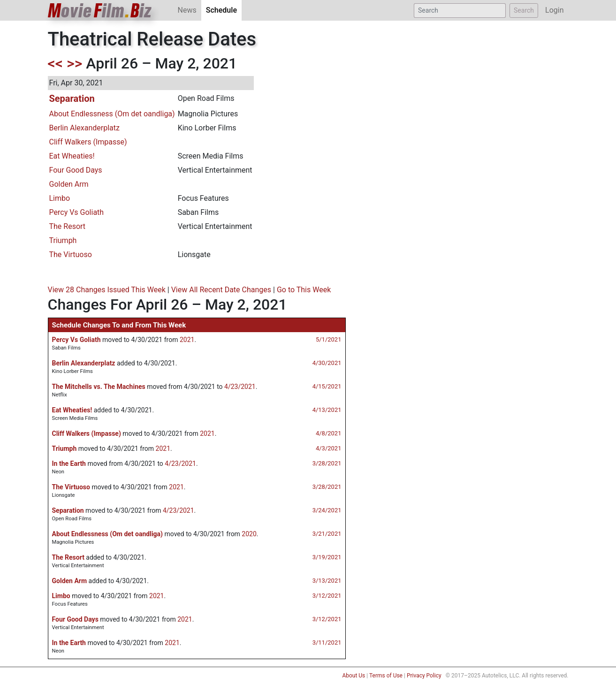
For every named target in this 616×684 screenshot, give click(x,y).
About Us (354, 676)
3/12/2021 (327, 596)
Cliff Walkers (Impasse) (88, 142)
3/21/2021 (327, 534)
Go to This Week (304, 290)
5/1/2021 (329, 339)
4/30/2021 (327, 363)
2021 (187, 340)
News (187, 10)
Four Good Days (76, 170)
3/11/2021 (327, 642)
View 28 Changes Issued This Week (107, 290)
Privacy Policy (424, 676)
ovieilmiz (100, 11)
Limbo (60, 198)
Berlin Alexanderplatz (84, 128)
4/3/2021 (329, 448)
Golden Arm (69, 184)
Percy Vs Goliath (77, 212)
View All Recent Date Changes (221, 290)
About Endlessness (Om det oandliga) (112, 114)
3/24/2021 (327, 510)
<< (56, 63)
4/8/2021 (329, 433)
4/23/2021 (240, 387)
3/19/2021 (327, 557)
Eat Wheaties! (72, 156)
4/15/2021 (327, 386)
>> (74, 63)
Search (524, 10)
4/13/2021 (327, 410)
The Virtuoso (71, 255)
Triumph (63, 240)
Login (554, 10)
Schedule (224, 10)
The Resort (68, 226)
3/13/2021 (327, 581)
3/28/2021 (327, 463)
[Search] (460, 11)
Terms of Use (386, 676)
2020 (249, 534)
